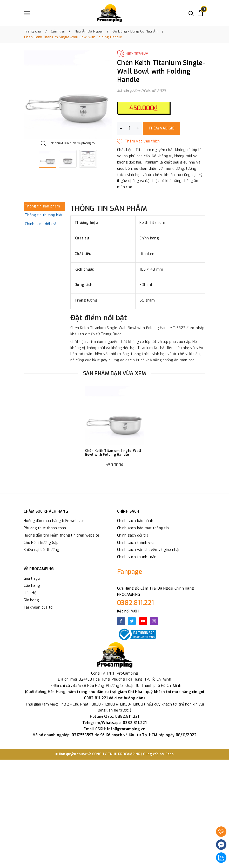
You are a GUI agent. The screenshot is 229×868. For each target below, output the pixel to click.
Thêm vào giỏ (161, 128)
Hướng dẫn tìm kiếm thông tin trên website (61, 535)
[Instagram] (154, 621)
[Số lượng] (129, 128)
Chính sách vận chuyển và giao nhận (149, 550)
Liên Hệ (30, 593)
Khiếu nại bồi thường (41, 550)
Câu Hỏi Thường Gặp (41, 543)
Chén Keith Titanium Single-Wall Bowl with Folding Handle (113, 453)
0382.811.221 (136, 603)
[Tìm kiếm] (191, 13)
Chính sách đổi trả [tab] (41, 224)
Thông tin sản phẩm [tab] (43, 206)
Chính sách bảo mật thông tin (143, 528)
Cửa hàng (32, 586)
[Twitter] (132, 621)
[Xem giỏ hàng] (200, 13)
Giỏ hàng (31, 600)
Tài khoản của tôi (38, 607)
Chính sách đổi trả (133, 535)
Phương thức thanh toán (45, 528)
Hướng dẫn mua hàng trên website (54, 521)
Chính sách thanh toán (137, 557)
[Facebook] (121, 621)
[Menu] (27, 13)
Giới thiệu (32, 579)
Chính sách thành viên (136, 543)
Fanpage (130, 572)
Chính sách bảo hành (135, 521)
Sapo (170, 754)
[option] (68, 95)
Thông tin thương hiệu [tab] (44, 215)
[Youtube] (143, 621)
